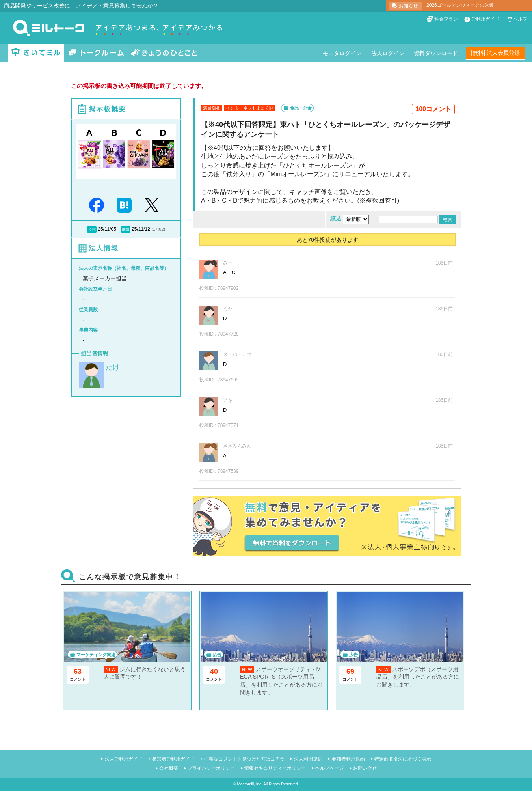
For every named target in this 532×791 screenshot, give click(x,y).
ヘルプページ (329, 768)
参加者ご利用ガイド (173, 759)
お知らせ (408, 6)
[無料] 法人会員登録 (495, 53)
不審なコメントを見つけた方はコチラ (244, 759)
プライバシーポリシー (211, 768)
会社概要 (169, 768)
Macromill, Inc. (249, 784)
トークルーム (96, 53)
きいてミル (36, 53)
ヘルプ (520, 19)
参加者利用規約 (348, 759)
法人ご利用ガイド (124, 759)
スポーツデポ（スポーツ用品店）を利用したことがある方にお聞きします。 (418, 677)
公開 (92, 229)
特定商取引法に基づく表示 (403, 759)
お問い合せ (365, 768)
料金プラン (446, 19)
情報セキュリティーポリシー (275, 768)
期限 (126, 229)
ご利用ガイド (485, 19)
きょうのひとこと (164, 53)
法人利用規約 (308, 759)
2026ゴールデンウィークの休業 (460, 5)
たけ (113, 367)
